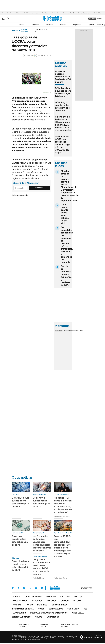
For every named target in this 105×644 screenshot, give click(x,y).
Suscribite (39, 188)
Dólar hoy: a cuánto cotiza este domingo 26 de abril (62, 106)
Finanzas (49, 25)
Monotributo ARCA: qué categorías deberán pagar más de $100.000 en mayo (63, 144)
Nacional (17, 605)
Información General (23, 609)
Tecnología (73, 609)
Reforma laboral (68, 13)
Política (63, 25)
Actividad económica (31, 13)
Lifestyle (78, 601)
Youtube (36, 588)
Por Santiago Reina (60, 578)
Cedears (80, 330)
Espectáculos (56, 609)
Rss (85, 609)
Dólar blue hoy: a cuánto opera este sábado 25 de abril (21, 566)
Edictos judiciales (21, 617)
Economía (35, 25)
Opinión (91, 25)
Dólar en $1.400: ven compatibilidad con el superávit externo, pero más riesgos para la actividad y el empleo (63, 546)
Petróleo (45, 13)
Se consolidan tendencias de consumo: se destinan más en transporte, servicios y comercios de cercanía (67, 245)
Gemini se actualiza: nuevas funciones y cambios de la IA (66, 276)
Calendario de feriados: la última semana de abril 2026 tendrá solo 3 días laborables (63, 123)
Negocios (77, 25)
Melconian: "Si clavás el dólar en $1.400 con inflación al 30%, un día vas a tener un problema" (63, 505)
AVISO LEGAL (78, 613)
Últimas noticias (33, 597)
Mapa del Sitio (19, 613)
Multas (39, 617)
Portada (16, 597)
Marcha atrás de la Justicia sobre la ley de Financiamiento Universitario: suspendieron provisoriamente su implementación (70, 186)
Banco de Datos (20, 601)
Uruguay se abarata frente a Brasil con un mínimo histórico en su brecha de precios (41, 567)
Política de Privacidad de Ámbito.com (49, 613)
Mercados (37, 601)
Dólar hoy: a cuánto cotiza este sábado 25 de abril (65, 214)
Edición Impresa (59, 605)
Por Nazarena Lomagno (62, 516)
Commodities (72, 330)
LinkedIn (30, 588)
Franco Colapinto (84, 13)
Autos (41, 609)
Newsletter (100, 24)
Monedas (58, 330)
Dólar (18, 13)
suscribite (92, 18)
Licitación (55, 13)
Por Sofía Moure (38, 578)
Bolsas (64, 330)
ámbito (15, 30)
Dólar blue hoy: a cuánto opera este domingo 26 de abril (63, 92)
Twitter (13, 588)
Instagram (24, 588)
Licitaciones (53, 617)
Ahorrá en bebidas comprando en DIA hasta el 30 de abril (63, 77)
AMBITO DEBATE (70, 625)
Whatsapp (42, 588)
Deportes (42, 605)
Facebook (18, 588)
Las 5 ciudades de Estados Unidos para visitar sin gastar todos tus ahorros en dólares (42, 543)
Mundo (29, 605)
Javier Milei (98, 13)
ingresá (100, 18)
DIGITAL (24, 625)
